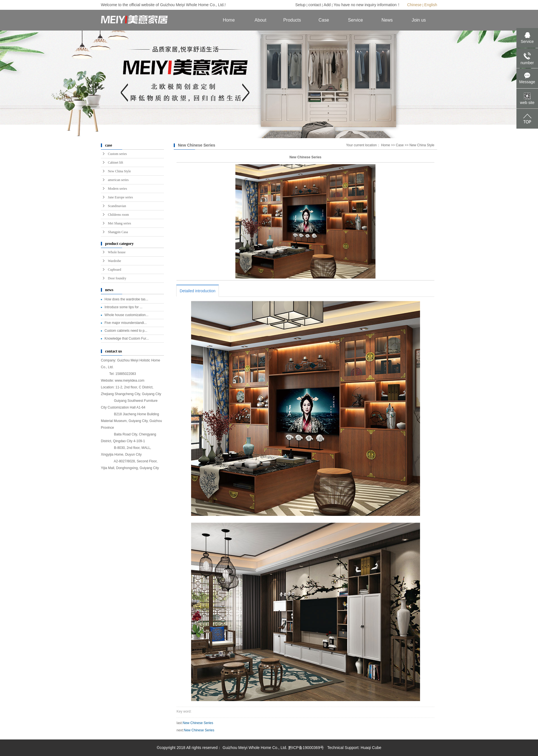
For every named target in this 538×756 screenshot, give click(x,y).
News (387, 20)
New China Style (119, 171)
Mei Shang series (120, 223)
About (261, 20)
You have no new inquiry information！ (367, 5)
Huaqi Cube (371, 748)
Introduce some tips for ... (123, 307)
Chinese (414, 5)
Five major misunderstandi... (126, 323)
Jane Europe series (120, 197)
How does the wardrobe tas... (126, 299)
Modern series (117, 189)
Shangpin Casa (118, 232)
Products (292, 20)
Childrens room (118, 215)
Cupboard (114, 270)
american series (118, 180)
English (431, 5)
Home (229, 20)
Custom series (117, 154)
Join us (419, 20)
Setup (301, 5)
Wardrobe (114, 261)
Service (355, 20)
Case (324, 20)
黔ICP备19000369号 (306, 748)
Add (328, 5)
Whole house (117, 252)
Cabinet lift (115, 163)
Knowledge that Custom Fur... (127, 338)
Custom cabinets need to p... (126, 331)
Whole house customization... (127, 315)
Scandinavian (117, 206)
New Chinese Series (198, 723)
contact (315, 5)
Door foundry (117, 278)
